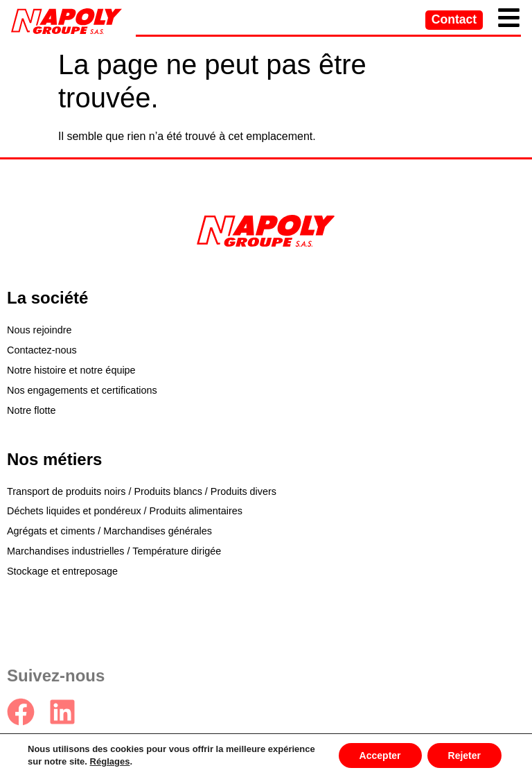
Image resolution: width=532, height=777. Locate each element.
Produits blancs (168, 491)
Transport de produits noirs (66, 491)
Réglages (110, 761)
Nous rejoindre (39, 330)
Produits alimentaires (196, 511)
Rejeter (464, 756)
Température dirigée (177, 551)
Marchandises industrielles (66, 551)
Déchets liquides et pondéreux (74, 511)
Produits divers (243, 491)
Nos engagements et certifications (82, 390)
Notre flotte (31, 410)
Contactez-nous (42, 350)
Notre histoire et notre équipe (71, 370)
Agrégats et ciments (51, 531)
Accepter (380, 756)
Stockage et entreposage (62, 571)
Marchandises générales (158, 531)
